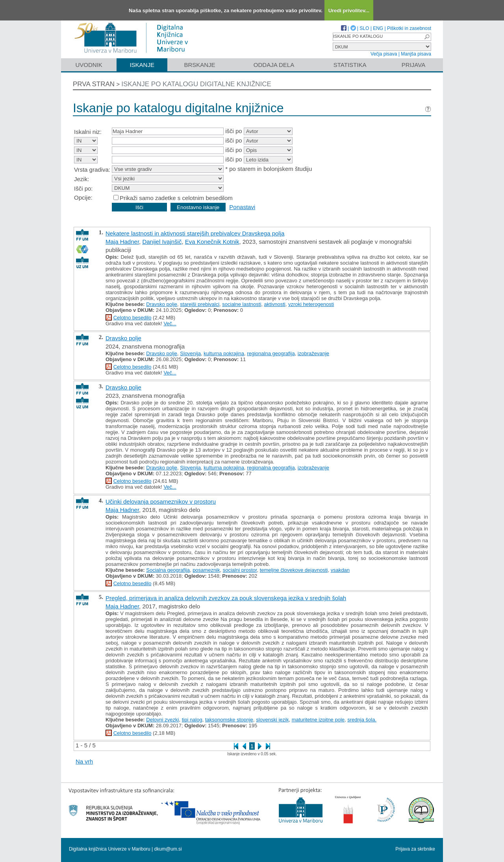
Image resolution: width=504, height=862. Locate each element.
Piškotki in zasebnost (409, 28)
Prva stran (94, 84)
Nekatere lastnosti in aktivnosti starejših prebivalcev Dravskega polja (195, 233)
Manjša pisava (416, 54)
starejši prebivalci (200, 304)
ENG (378, 28)
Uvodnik (89, 65)
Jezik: (82, 179)
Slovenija (190, 353)
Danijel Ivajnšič (162, 242)
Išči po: (83, 188)
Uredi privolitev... (349, 10)
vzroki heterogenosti (311, 304)
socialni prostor (240, 570)
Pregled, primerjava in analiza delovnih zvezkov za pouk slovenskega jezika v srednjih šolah (226, 598)
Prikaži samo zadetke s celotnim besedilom (176, 198)
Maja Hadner (122, 242)
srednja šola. (362, 720)
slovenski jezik (272, 720)
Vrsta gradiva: (92, 170)
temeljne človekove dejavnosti (294, 570)
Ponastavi (242, 207)
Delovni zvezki (162, 720)
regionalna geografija (271, 353)
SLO (364, 28)
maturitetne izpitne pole (318, 720)
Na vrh (84, 761)
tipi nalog (192, 720)
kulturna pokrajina (224, 353)
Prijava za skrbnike (415, 849)
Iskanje (142, 65)
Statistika (350, 65)
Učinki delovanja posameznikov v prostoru (161, 501)
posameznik (206, 570)
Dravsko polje (162, 304)
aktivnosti (275, 304)
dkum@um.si (168, 849)
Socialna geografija (168, 570)
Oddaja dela (274, 65)
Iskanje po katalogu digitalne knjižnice (196, 84)
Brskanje (199, 65)
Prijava (413, 65)
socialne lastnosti (242, 304)
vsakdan (340, 570)
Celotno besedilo (132, 318)
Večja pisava (384, 54)
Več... (170, 323)
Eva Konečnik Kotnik (212, 242)
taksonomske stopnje (229, 720)
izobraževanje (313, 353)
